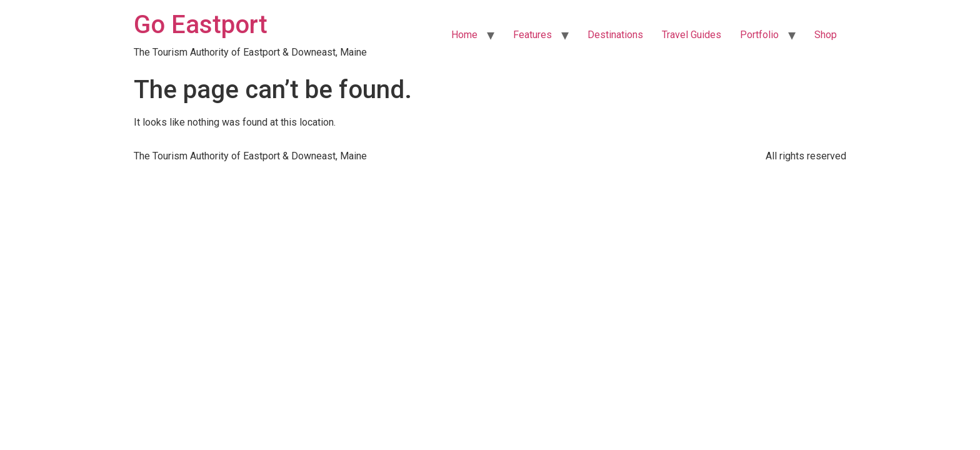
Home (464, 35)
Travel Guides (692, 35)
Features (532, 35)
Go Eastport (201, 25)
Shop (826, 35)
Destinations (615, 35)
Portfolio (759, 35)
